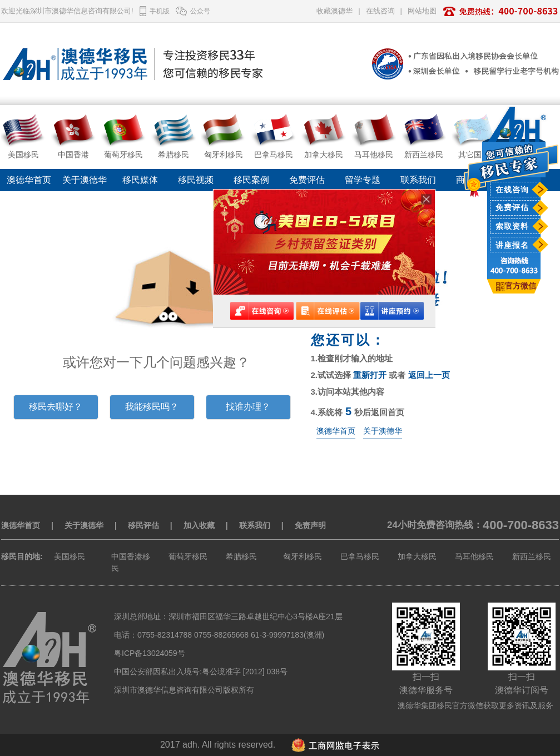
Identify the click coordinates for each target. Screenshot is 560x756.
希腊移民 (241, 556)
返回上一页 (429, 375)
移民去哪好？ (56, 407)
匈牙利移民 (303, 556)
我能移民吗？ (152, 407)
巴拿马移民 (360, 556)
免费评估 (512, 207)
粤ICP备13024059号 (150, 653)
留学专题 (363, 180)
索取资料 (512, 226)
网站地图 (422, 11)
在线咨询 (512, 190)
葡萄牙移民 (188, 556)
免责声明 (310, 525)
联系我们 (418, 180)
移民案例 (251, 180)
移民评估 (143, 525)
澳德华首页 (29, 180)
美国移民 (70, 556)
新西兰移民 (532, 556)
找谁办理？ (248, 407)
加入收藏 (199, 525)
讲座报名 (512, 245)
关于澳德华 (85, 180)
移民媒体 (140, 180)
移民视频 (196, 180)
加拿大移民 (417, 556)
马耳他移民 (474, 556)
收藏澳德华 (334, 11)
